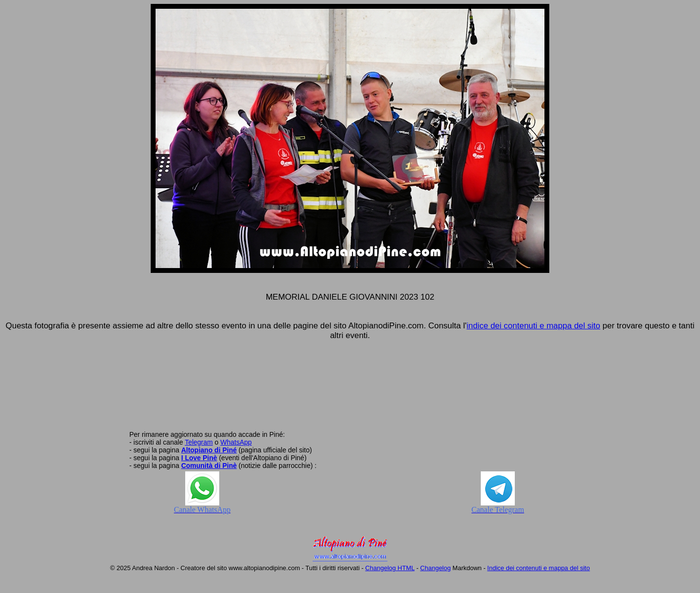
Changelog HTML (390, 568)
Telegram (199, 442)
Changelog (435, 568)
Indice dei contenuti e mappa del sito (538, 568)
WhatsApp (236, 442)
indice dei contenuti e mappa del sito (534, 326)
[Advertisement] (350, 391)
